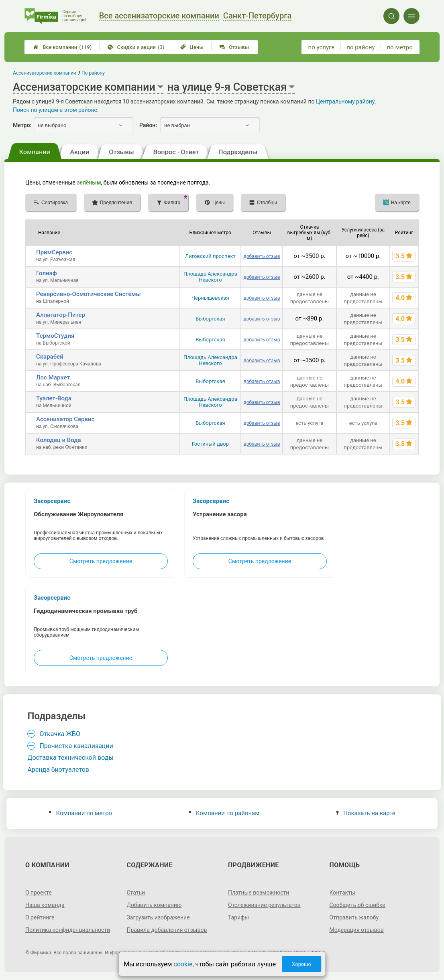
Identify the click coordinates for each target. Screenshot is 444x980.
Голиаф (47, 273)
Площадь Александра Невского (210, 277)
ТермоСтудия (55, 336)
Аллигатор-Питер (61, 315)
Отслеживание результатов (264, 905)
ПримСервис (54, 252)
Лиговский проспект (210, 256)
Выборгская (210, 319)
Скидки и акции (136, 47)
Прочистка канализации (76, 746)
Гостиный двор (210, 444)
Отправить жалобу (354, 917)
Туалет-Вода (54, 398)
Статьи (136, 893)
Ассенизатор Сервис (65, 419)
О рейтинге (40, 917)
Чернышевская (210, 298)
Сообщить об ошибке (357, 905)
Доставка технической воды (70, 758)
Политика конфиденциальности (68, 930)
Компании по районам (224, 813)
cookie (183, 964)
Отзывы (234, 47)
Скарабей (50, 357)
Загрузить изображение (158, 917)
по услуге (322, 47)
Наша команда (45, 905)
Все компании (62, 47)
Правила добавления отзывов (167, 930)
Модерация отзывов (357, 930)
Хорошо (301, 964)
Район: (148, 125)
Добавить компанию (154, 905)
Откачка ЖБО (60, 734)
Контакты (342, 893)
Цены (192, 47)
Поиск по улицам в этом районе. (56, 110)
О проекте (39, 893)
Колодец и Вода (59, 440)
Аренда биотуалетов (58, 770)
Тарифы (238, 917)
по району (360, 47)
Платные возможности (259, 893)
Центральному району (345, 101)
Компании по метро (80, 813)
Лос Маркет (53, 377)
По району (93, 73)
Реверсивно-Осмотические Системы (89, 294)
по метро (400, 47)
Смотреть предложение (101, 561)
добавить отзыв (262, 256)
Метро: (22, 125)
